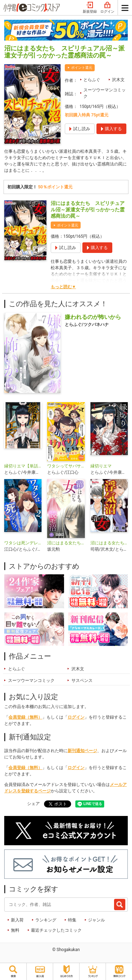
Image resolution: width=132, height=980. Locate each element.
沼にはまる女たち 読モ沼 (66, 543)
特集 (72, 920)
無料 (15, 930)
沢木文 (118, 80)
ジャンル (96, 920)
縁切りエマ (101, 466)
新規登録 (90, 8)
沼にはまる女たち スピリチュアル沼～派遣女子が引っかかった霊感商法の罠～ (88, 210)
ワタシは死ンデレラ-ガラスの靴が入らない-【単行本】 (23, 543)
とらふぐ (92, 80)
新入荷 (17, 920)
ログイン (107, 8)
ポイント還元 (82, 68)
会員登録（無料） (25, 717)
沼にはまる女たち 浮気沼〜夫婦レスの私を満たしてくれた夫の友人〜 (109, 543)
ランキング (46, 920)
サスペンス (82, 680)
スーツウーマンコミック (105, 93)
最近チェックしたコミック (56, 930)
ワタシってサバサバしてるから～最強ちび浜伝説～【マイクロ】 (66, 466)
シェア (33, 804)
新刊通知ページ (82, 751)
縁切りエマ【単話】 (23, 466)
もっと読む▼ (63, 287)
